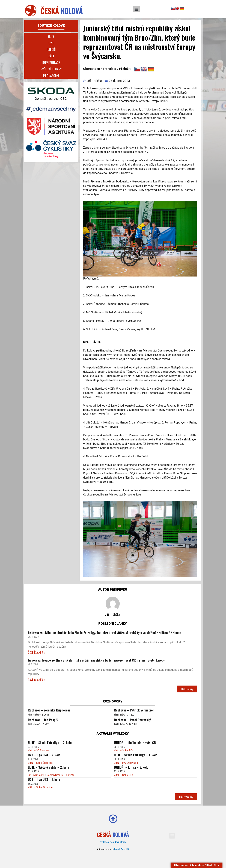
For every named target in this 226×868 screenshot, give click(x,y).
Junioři (51, 49)
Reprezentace (51, 62)
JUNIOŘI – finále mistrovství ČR (135, 743)
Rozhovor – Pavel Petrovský (132, 720)
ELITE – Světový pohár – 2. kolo (48, 767)
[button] (136, 9)
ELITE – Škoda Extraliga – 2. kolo (50, 743)
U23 (51, 43)
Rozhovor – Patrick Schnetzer (134, 710)
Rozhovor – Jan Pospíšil (44, 720)
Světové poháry (51, 69)
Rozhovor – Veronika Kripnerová (49, 710)
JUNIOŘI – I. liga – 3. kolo (131, 767)
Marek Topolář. (122, 849)
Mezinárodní (51, 76)
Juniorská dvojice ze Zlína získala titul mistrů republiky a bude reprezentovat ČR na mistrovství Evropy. (97, 660)
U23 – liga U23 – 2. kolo (44, 755)
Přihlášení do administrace (113, 842)
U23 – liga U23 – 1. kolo (44, 779)
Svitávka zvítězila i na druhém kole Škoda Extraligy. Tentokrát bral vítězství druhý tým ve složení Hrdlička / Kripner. (104, 633)
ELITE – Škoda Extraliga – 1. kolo (136, 755)
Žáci (51, 56)
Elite (51, 36)
